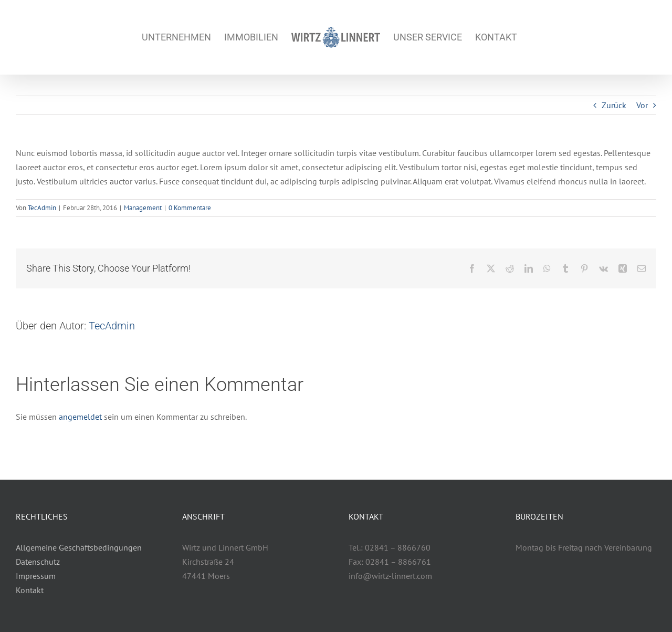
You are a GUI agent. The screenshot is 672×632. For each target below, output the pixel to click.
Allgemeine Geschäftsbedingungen (79, 547)
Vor (642, 105)
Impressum (36, 576)
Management (143, 208)
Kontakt (30, 590)
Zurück (614, 105)
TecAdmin (42, 208)
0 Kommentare (190, 208)
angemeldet (80, 417)
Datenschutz (38, 562)
